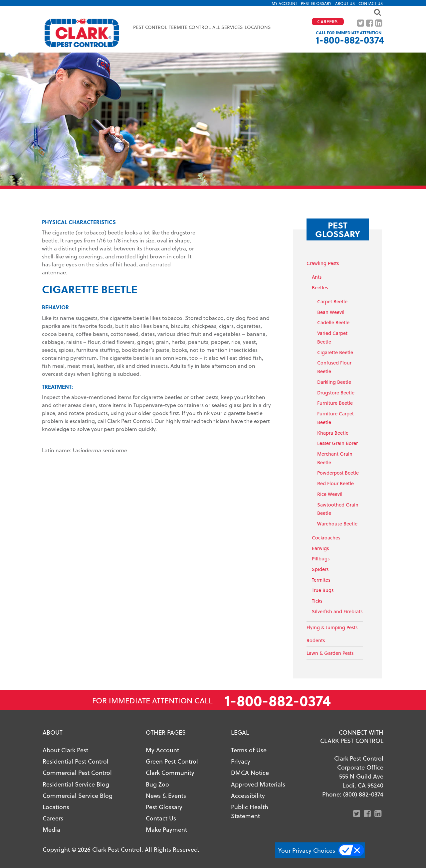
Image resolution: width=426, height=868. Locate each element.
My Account (284, 3)
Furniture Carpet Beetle (335, 418)
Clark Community (170, 772)
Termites (321, 580)
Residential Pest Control (76, 761)
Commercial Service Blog (78, 795)
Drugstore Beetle (336, 393)
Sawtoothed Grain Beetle (338, 509)
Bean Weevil (331, 312)
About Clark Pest (65, 750)
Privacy (241, 761)
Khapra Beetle (333, 433)
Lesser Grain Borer (337, 443)
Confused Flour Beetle (334, 367)
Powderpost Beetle (338, 473)
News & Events (166, 795)
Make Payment (166, 829)
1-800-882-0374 (350, 40)
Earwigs (320, 548)
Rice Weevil (330, 494)
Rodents (316, 640)
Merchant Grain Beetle (335, 458)
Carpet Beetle (332, 301)
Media (51, 829)
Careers (53, 818)
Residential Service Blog (76, 784)
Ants (317, 277)
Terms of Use (249, 750)
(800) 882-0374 (363, 794)
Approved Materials (258, 784)
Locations (258, 27)
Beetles (320, 288)
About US (345, 3)
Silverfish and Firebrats (337, 611)
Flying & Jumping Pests (332, 627)
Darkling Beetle (334, 382)
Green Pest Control (172, 761)
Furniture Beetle (335, 403)
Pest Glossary (316, 3)
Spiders (320, 569)
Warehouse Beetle (337, 524)
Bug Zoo (157, 784)
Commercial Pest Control (77, 772)
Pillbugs (321, 559)
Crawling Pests (323, 263)
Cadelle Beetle (333, 322)
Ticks (317, 601)
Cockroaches (326, 538)
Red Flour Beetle (335, 483)
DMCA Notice (250, 772)
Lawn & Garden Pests (330, 653)
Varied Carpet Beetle (332, 337)
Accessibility (248, 795)
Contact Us (371, 3)
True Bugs (323, 590)
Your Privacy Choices (307, 850)
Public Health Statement (250, 811)
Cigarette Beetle (335, 352)
